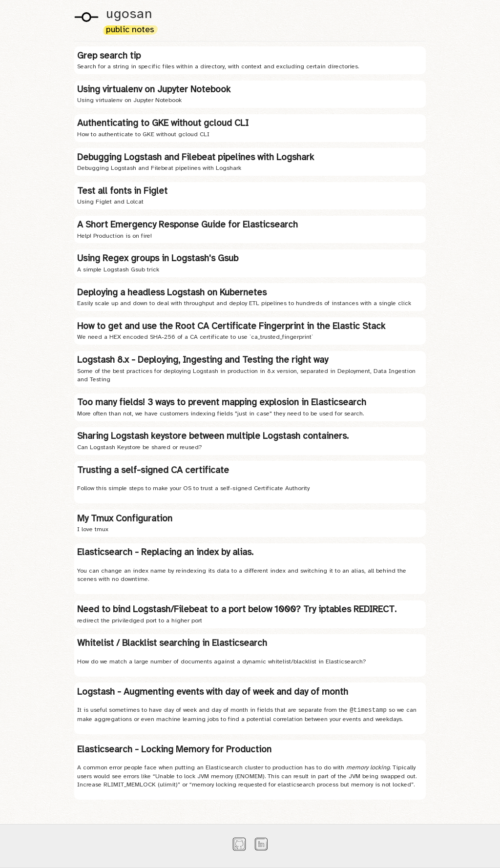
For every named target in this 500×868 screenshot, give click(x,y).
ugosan (129, 14)
